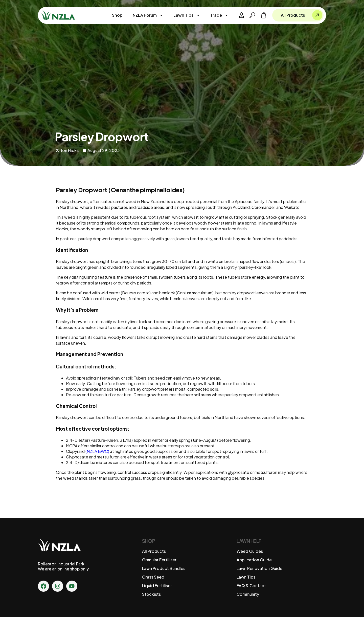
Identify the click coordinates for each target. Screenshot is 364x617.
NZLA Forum (148, 15)
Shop (118, 15)
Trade (220, 15)
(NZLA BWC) (97, 451)
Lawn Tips (187, 15)
